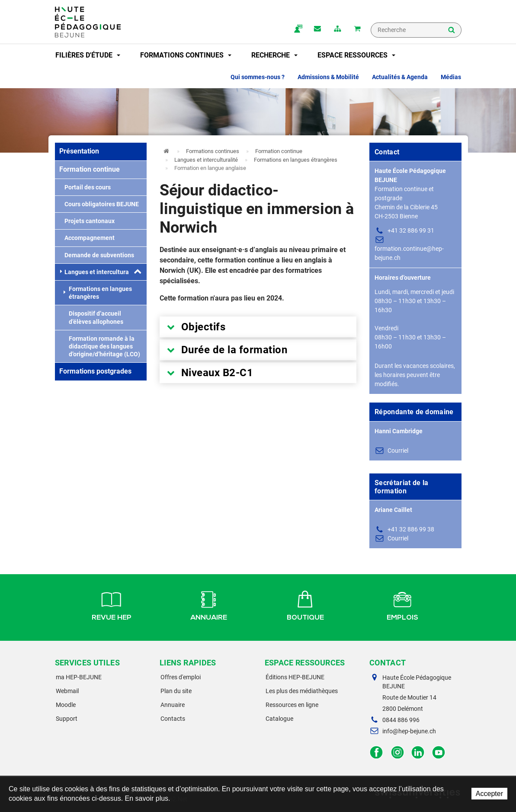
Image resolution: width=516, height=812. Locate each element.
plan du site (337, 29)
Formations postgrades (95, 371)
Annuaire (209, 604)
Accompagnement (87, 238)
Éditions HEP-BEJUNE (295, 677)
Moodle (66, 705)
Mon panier (357, 29)
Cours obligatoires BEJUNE (99, 204)
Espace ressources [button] (356, 55)
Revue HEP (112, 604)
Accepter (489, 794)
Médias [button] (451, 77)
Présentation (79, 151)
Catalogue (279, 719)
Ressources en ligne (292, 705)
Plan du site (176, 691)
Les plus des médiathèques (302, 691)
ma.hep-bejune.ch (298, 29)
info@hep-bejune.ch (409, 731)
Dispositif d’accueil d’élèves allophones (93, 317)
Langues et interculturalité (99, 272)
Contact (317, 29)
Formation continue (90, 169)
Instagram (397, 753)
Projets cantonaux (87, 221)
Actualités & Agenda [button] (400, 77)
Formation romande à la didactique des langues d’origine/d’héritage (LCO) (102, 346)
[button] (138, 272)
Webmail (67, 691)
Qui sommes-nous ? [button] (258, 77)
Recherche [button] (274, 55)
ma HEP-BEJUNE (79, 677)
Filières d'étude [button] (88, 55)
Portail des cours (85, 187)
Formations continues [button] (186, 55)
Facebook (377, 753)
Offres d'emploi (181, 677)
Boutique (305, 604)
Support (67, 719)
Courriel (398, 451)
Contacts (173, 719)
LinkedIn (418, 753)
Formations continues (213, 151)
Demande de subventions (97, 255)
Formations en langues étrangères (98, 293)
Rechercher (452, 31)
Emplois (402, 604)
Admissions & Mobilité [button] (328, 77)
